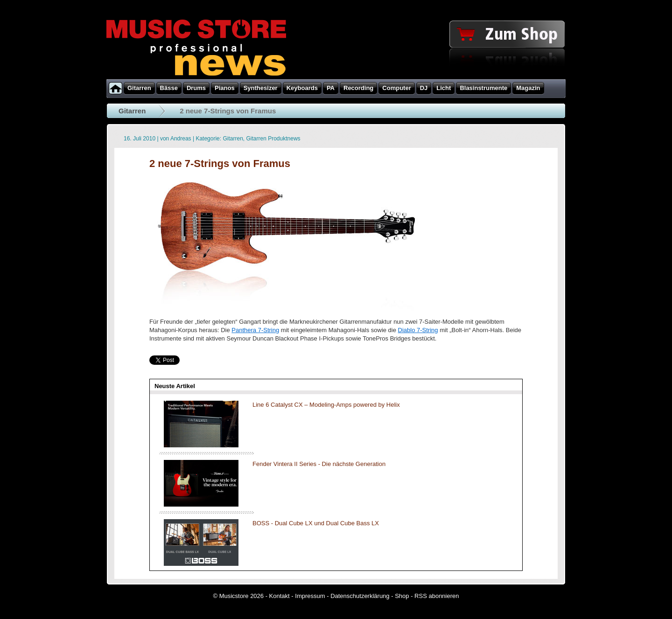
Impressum (310, 596)
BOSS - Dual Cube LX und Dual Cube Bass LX (316, 523)
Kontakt (280, 596)
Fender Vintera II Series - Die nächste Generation (319, 464)
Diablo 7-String (418, 330)
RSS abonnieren (437, 596)
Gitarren (132, 111)
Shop (402, 596)
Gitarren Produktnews (273, 139)
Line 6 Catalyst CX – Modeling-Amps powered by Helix (326, 405)
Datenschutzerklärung (360, 596)
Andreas (181, 139)
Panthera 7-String (255, 330)
